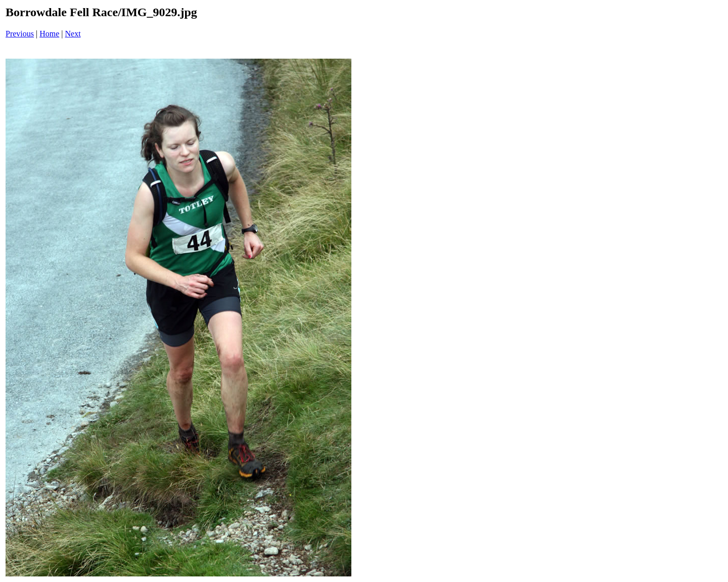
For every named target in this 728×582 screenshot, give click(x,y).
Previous (20, 34)
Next (73, 34)
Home (49, 34)
